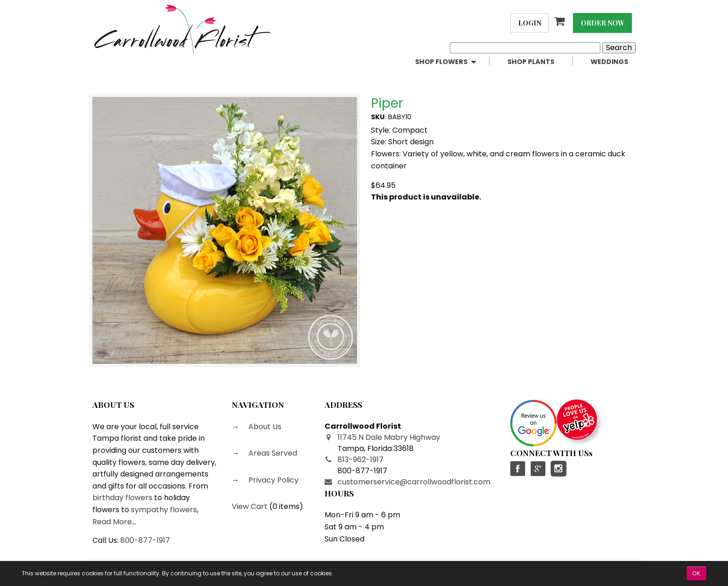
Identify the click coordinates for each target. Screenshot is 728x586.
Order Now (603, 23)
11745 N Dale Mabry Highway (389, 437)
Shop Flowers (441, 62)
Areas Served (272, 453)
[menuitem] (454, 62)
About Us (264, 427)
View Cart (250, 506)
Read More (112, 522)
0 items (286, 506)
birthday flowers (122, 498)
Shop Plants (531, 62)
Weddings (609, 62)
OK (696, 573)
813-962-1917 (361, 460)
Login (530, 23)
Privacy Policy (273, 480)
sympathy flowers (164, 510)
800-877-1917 (145, 540)
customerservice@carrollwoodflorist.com (414, 482)
